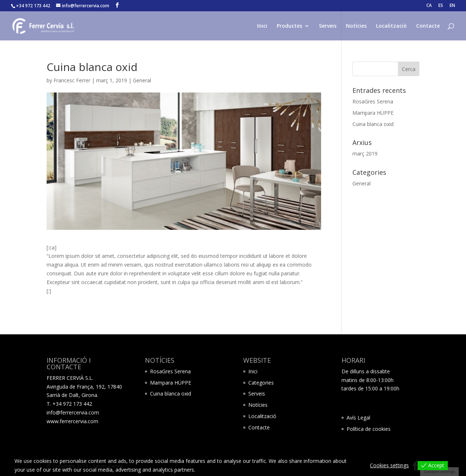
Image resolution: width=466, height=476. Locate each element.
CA (429, 6)
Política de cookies (369, 429)
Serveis (328, 26)
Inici (262, 26)
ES (441, 6)
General (142, 80)
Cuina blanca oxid (373, 124)
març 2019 (365, 154)
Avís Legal (358, 418)
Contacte (428, 26)
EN (452, 6)
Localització (391, 26)
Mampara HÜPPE (373, 113)
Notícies (356, 26)
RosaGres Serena (373, 101)
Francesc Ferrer (72, 80)
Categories (261, 383)
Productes (289, 26)
